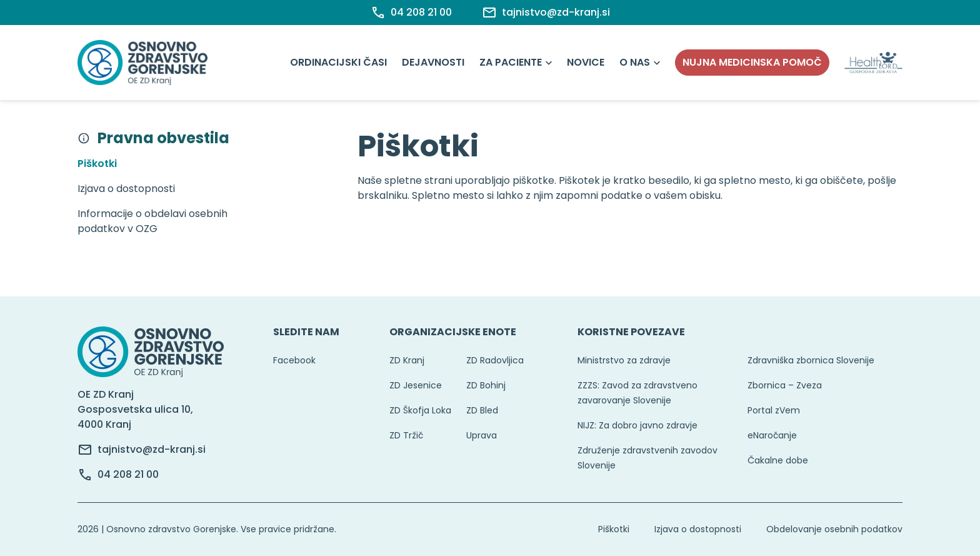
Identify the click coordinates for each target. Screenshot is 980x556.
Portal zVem (774, 410)
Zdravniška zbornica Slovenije (811, 360)
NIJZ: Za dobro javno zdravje (637, 425)
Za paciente (511, 62)
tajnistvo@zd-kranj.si (152, 449)
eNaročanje (772, 435)
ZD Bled (482, 410)
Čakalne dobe (778, 460)
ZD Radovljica (495, 360)
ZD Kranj (407, 360)
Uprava (482, 435)
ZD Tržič (406, 435)
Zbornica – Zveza (785, 385)
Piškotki (614, 529)
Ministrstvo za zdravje (624, 360)
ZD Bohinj (486, 385)
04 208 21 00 (128, 474)
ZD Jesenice (416, 385)
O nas (635, 62)
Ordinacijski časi (338, 62)
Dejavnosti (433, 62)
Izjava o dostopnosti (698, 529)
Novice (586, 62)
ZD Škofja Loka (420, 410)
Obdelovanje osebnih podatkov (834, 529)
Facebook (294, 360)
